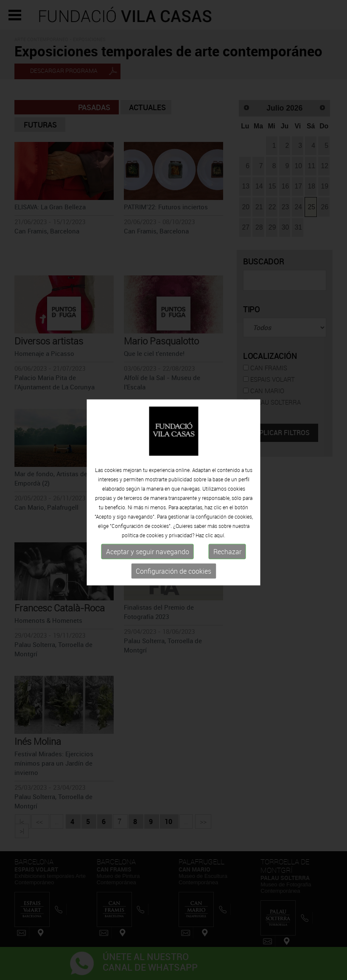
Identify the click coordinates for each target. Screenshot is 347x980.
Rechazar (227, 553)
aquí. (220, 536)
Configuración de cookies (173, 572)
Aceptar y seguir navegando (148, 553)
